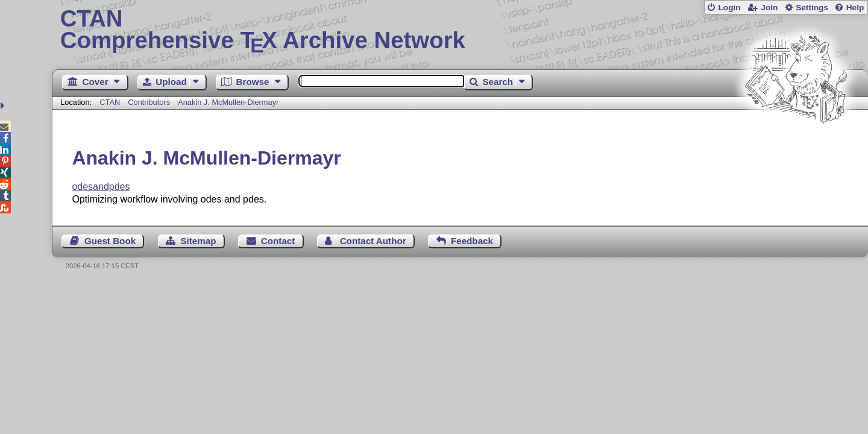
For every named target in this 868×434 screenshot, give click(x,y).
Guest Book (110, 241)
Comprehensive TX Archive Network (460, 30)
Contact (278, 241)
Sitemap (198, 241)
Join (769, 8)
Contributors (149, 102)
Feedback (472, 241)
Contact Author (373, 241)
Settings (812, 8)
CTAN (110, 102)
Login (729, 8)
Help (855, 8)
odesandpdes (101, 187)
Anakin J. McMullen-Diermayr (228, 102)
